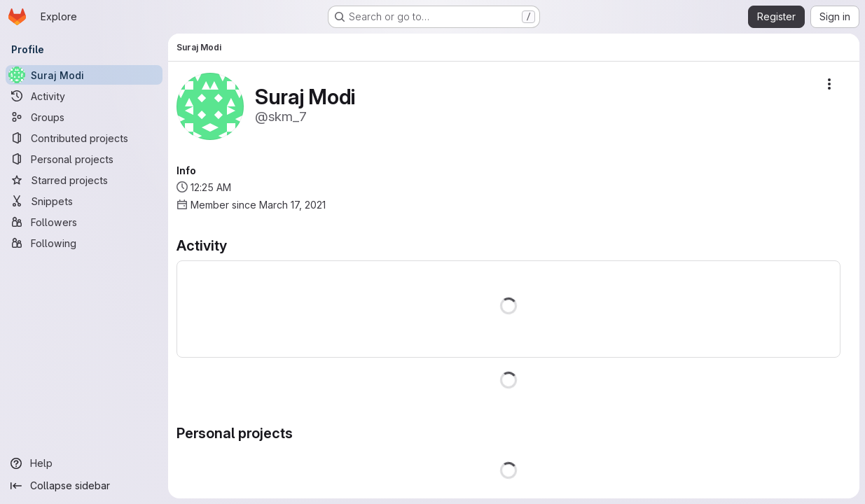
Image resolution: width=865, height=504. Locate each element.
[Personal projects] (84, 159)
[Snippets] (84, 201)
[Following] (84, 243)
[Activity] (84, 96)
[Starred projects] (84, 180)
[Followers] (84, 222)
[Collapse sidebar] (84, 486)
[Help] (84, 463)
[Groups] (84, 117)
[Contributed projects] (84, 138)
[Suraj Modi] (84, 75)
